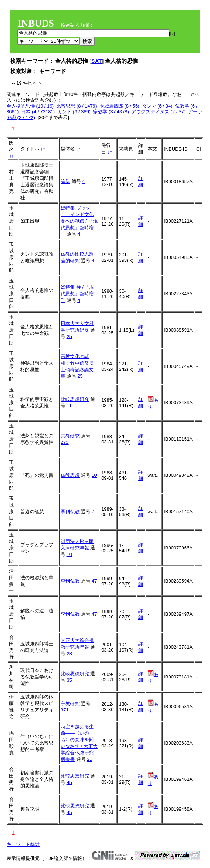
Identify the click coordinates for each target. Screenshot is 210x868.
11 (69, 406)
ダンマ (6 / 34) (157, 106)
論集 (65, 181)
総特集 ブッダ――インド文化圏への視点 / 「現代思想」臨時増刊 (79, 221)
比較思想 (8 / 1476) (76, 106)
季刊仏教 (70, 512)
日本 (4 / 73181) (38, 112)
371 (65, 710)
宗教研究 (70, 436)
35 (69, 680)
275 (65, 442)
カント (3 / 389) (74, 112)
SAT (96, 61)
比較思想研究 (75, 399)
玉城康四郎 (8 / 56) (120, 106)
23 (69, 654)
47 (94, 581)
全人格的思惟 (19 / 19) (30, 106)
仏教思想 (70, 475)
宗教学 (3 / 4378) (111, 112)
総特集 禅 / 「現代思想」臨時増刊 (77, 294)
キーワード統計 (23, 844)
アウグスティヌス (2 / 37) (159, 112)
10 (94, 475)
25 (69, 336)
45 (69, 782)
